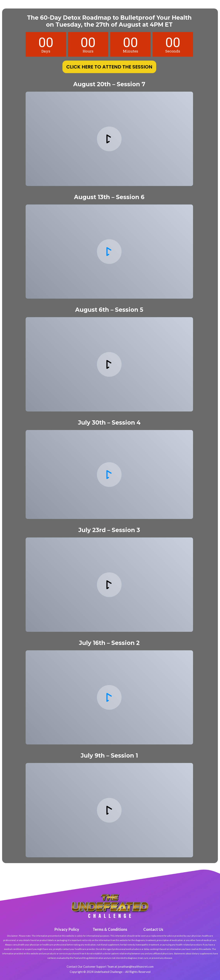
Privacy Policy (67, 929)
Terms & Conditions (110, 929)
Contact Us (153, 929)
